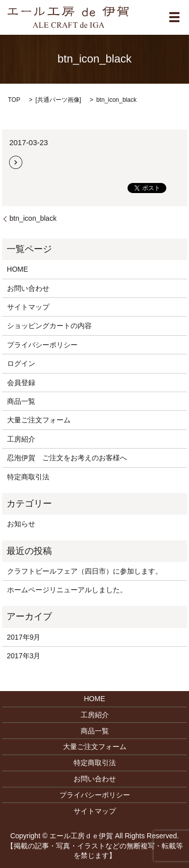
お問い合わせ (28, 288)
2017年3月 (24, 656)
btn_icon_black (33, 218)
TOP (14, 100)
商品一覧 (21, 401)
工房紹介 (21, 439)
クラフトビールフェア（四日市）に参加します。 (85, 571)
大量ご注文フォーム (39, 420)
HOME (18, 269)
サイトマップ (28, 307)
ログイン (21, 363)
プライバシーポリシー (42, 345)
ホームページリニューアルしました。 (67, 590)
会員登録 (21, 383)
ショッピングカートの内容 (49, 326)
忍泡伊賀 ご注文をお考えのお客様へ (67, 458)
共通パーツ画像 (58, 100)
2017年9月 (24, 637)
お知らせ (21, 524)
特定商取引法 (28, 477)
